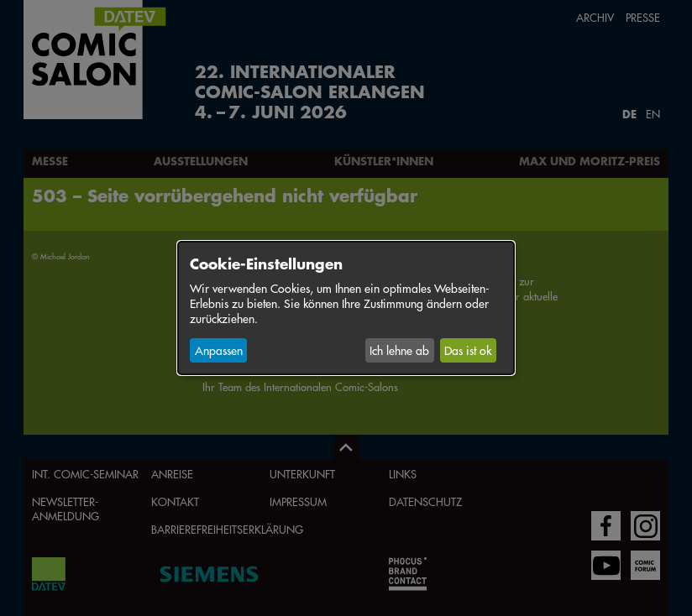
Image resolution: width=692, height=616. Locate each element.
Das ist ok (468, 350)
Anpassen (219, 350)
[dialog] (346, 308)
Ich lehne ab (399, 350)
